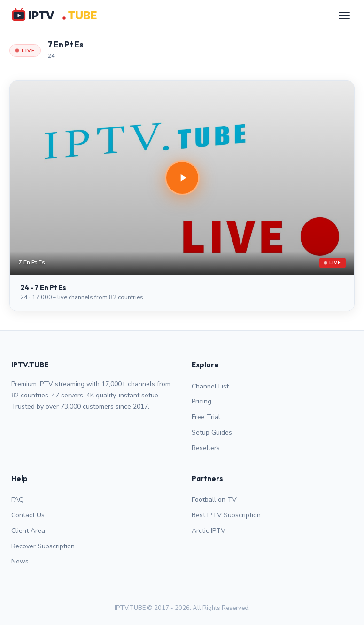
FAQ (18, 500)
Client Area (28, 531)
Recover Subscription (43, 546)
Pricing (201, 401)
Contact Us (28, 515)
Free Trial (206, 417)
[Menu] (344, 16)
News (20, 561)
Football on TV (214, 500)
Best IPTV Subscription (226, 515)
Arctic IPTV (209, 531)
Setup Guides (212, 432)
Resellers (206, 448)
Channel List (210, 386)
